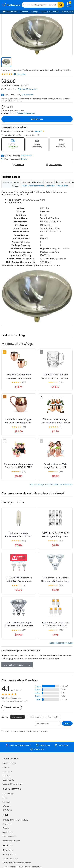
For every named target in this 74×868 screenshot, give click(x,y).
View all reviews (12, 707)
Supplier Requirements (13, 784)
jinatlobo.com (27, 95)
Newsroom (8, 771)
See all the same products (61, 643)
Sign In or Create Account (18, 745)
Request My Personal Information (17, 863)
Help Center (43, 745)
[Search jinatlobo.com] (40, 5)
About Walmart (9, 763)
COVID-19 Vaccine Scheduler (16, 820)
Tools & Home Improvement (33, 186)
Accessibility (8, 832)
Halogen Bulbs (62, 186)
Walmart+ (7, 806)
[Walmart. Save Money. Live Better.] (11, 5)
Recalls (6, 828)
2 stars (38, 696)
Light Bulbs (50, 186)
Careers (6, 767)
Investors (7, 776)
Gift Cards (7, 810)
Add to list (18, 164)
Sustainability (9, 780)
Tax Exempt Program (12, 840)
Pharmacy (7, 824)
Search (67, 723)
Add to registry (54, 164)
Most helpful (53, 717)
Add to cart (37, 119)
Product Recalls (10, 836)
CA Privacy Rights (11, 858)
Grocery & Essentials (50, 12)
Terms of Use (8, 850)
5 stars (38, 686)
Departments (10, 12)
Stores (6, 798)
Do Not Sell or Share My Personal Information (22, 867)
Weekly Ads (37, 749)
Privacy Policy (9, 854)
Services (24, 12)
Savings (35, 12)
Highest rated (35, 717)
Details (24, 159)
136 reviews (21, 74)
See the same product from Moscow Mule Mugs (51, 484)
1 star (38, 699)
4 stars (38, 690)
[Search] (61, 5)
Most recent (18, 717)
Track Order (62, 745)
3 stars (38, 693)
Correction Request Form (17, 665)
